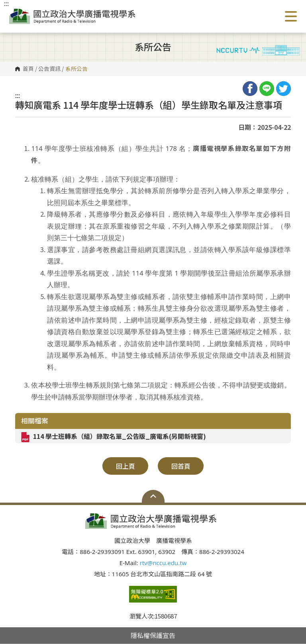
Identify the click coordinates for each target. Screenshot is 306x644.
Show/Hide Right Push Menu (291, 16)
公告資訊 (49, 69)
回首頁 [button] (181, 466)
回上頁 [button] (126, 466)
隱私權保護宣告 (153, 635)
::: (18, 95)
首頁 (28, 69)
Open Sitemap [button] (153, 496)
